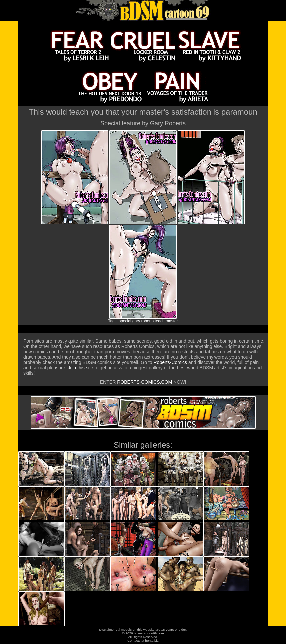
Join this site (80, 368)
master (172, 321)
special (125, 321)
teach (159, 321)
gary (136, 321)
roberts (147, 321)
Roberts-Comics (170, 362)
